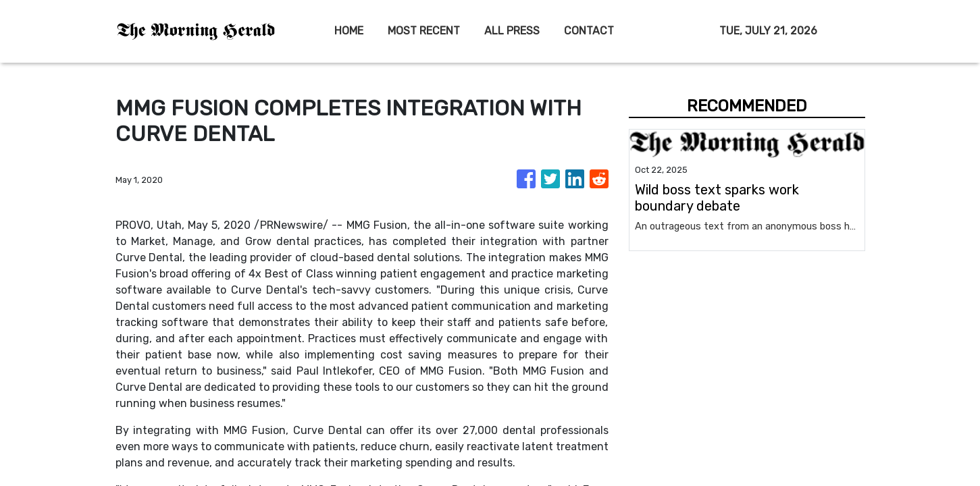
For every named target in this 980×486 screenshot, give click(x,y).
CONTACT (589, 31)
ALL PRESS (512, 31)
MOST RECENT (424, 31)
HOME (349, 31)
